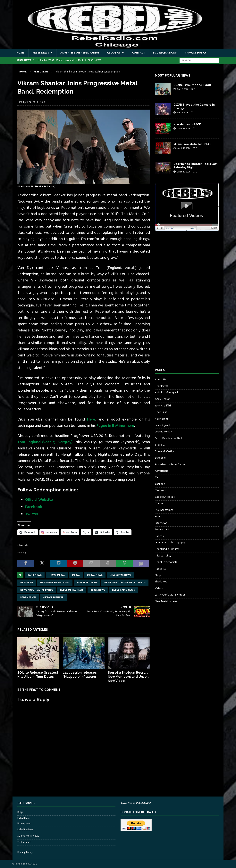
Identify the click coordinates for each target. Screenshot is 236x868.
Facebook (34, 507)
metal (76, 575)
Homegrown (24, 824)
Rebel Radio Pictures (167, 549)
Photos (159, 536)
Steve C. (160, 445)
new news (27, 583)
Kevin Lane (161, 412)
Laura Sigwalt (163, 425)
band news (35, 575)
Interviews (161, 523)
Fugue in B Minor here (115, 426)
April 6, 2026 (182, 89)
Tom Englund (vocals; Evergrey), (46, 442)
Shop (158, 575)
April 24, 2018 (30, 102)
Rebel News (41, 53)
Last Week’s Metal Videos (170, 595)
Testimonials (24, 842)
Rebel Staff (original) (167, 393)
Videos (159, 588)
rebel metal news (72, 590)
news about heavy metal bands (125, 583)
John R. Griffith (163, 406)
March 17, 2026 (183, 129)
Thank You (161, 582)
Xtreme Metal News (28, 836)
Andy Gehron (163, 399)
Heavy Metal (57, 575)
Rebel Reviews (25, 830)
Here (91, 420)
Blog (20, 812)
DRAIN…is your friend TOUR (192, 85)
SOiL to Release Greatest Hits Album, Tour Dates (38, 675)
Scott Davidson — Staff (169, 438)
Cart (157, 477)
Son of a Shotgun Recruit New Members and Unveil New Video (128, 677)
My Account (162, 530)
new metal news (120, 575)
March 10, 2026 (183, 172)
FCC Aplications (165, 53)
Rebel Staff (161, 386)
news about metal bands (37, 590)
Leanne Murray (163, 432)
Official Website (39, 500)
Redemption (28, 597)
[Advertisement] (184, 303)
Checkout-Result (165, 497)
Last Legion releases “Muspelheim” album (80, 675)
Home (20, 53)
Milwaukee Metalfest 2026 (192, 144)
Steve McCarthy (164, 451)
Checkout (161, 491)
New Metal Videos (166, 601)
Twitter (32, 514)
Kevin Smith (162, 419)
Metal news (95, 575)
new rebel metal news (55, 583)
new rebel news (87, 583)
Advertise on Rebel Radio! (80, 53)
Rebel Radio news (123, 590)
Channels (160, 484)
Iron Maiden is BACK (187, 124)
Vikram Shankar (53, 597)
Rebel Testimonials (166, 562)
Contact (139, 53)
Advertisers (161, 471)
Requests (160, 569)
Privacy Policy (196, 53)
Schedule (160, 458)
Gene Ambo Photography (170, 543)
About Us (114, 53)
